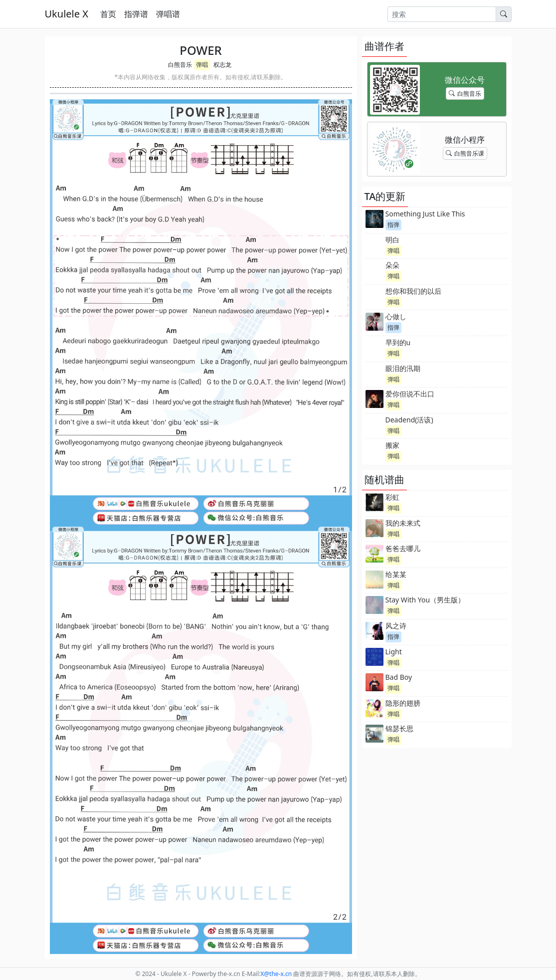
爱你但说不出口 (410, 394)
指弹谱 (136, 14)
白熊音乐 (180, 65)
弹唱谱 (168, 14)
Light (394, 652)
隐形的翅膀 (403, 703)
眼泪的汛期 (403, 368)
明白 (392, 240)
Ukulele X (67, 14)
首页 (108, 14)
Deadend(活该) (409, 420)
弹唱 (202, 65)
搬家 (392, 445)
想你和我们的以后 (413, 291)
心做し (396, 316)
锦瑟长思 (399, 728)
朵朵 (392, 265)
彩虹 (392, 497)
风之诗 (396, 626)
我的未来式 (403, 523)
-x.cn (276, 974)
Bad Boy (399, 677)
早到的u (398, 342)
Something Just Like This (425, 214)
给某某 (396, 574)
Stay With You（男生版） (425, 600)
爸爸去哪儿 (403, 548)
